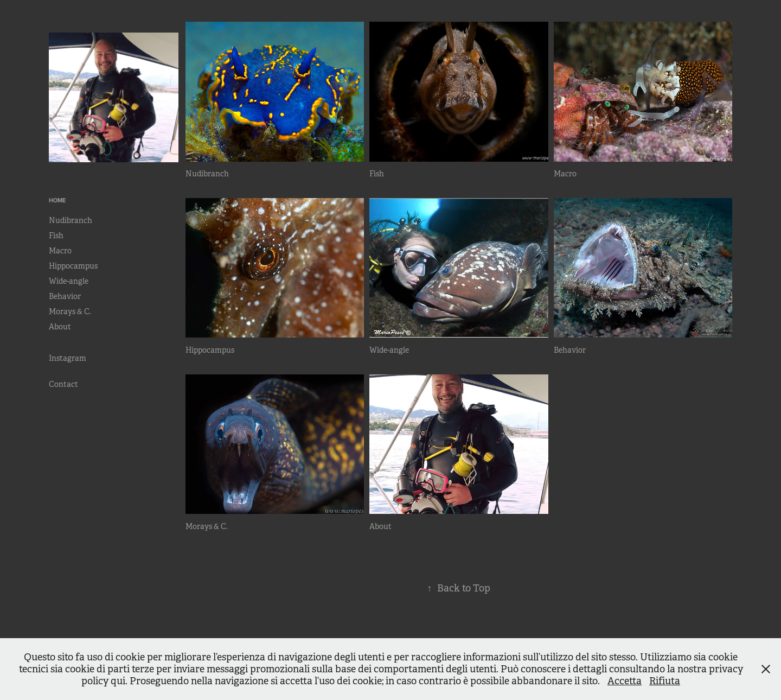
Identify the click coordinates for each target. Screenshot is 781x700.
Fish (56, 236)
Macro (60, 251)
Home (57, 200)
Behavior (65, 296)
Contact (63, 384)
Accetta (625, 681)
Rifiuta (665, 681)
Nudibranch (71, 220)
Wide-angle (69, 281)
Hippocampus (73, 266)
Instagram (68, 358)
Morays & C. (70, 311)
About (60, 327)
